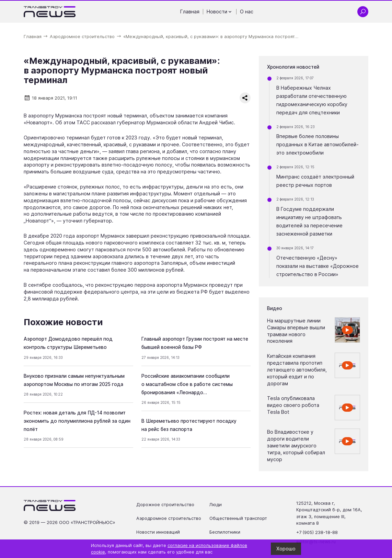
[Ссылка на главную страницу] (50, 12)
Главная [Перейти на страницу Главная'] (190, 12)
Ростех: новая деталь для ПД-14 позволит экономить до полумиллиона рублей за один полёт (77, 421)
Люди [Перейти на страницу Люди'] (216, 505)
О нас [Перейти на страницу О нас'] (247, 12)
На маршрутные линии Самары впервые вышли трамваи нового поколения (296, 331)
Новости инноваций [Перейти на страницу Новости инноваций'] (158, 532)
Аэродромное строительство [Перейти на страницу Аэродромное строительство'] (169, 518)
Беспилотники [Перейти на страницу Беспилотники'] (225, 532)
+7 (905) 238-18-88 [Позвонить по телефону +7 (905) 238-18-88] (317, 532)
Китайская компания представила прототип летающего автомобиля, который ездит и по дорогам (297, 369)
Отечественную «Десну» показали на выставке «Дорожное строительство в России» (318, 266)
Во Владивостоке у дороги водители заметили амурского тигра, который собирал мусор (296, 445)
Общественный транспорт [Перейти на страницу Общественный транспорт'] (238, 518)
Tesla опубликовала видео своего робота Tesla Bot (293, 405)
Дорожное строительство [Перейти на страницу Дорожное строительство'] (165, 505)
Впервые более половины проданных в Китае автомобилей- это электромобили (318, 144)
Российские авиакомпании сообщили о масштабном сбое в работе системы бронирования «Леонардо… (187, 384)
